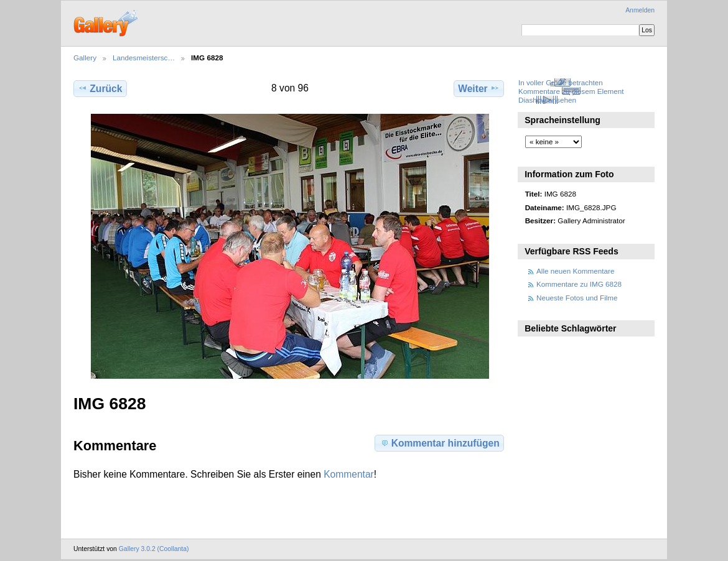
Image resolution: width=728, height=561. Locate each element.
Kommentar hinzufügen (440, 443)
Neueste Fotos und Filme (577, 298)
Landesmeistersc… (144, 58)
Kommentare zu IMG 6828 (579, 284)
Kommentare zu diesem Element (571, 91)
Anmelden (640, 10)
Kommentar (349, 474)
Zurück (100, 88)
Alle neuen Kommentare (575, 271)
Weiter (479, 88)
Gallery (85, 58)
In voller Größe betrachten (561, 82)
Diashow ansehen (547, 100)
